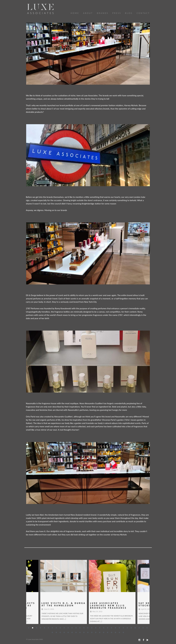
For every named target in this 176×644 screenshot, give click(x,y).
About (88, 13)
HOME (75, 13)
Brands (103, 13)
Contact (143, 13)
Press (117, 13)
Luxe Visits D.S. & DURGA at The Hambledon (57, 606)
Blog (129, 13)
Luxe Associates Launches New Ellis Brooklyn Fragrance (108, 606)
